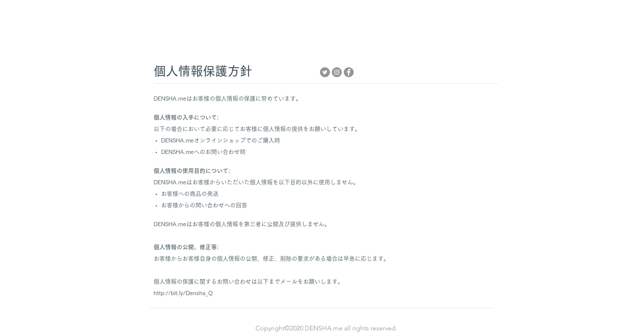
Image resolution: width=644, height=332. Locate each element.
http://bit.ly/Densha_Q (183, 293)
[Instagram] (337, 72)
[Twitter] (325, 72)
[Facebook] (349, 72)
